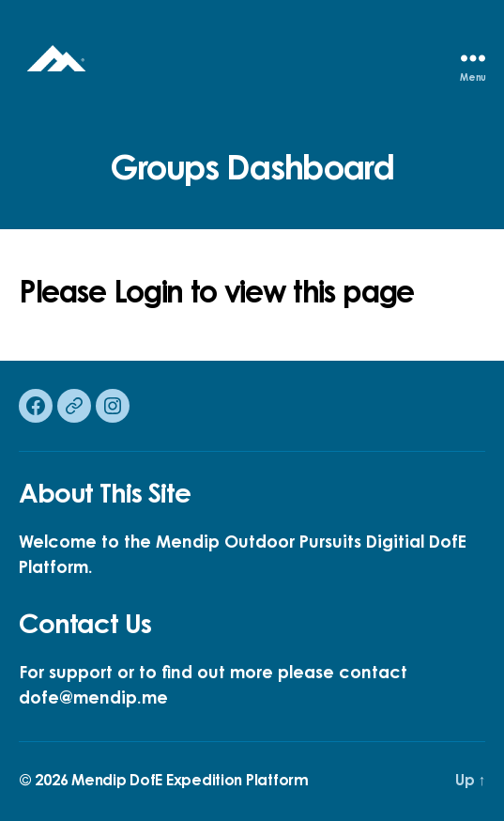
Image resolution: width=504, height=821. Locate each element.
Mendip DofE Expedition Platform (190, 782)
